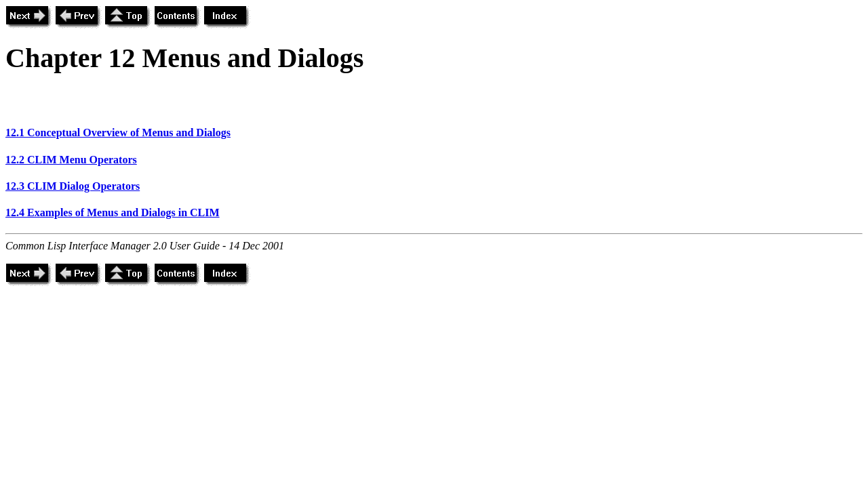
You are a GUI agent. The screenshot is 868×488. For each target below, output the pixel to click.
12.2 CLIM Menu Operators (71, 160)
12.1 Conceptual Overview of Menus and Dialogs (118, 133)
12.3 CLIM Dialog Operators (73, 186)
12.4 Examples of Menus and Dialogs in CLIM (113, 212)
